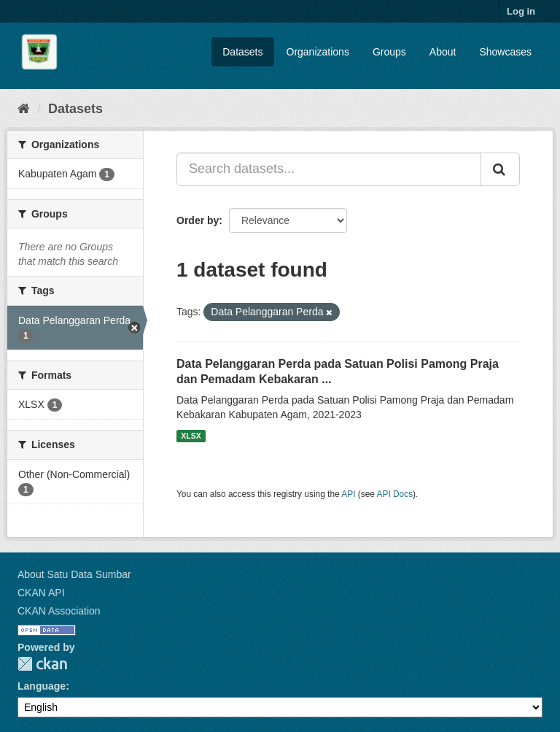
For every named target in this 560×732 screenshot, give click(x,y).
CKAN (42, 664)
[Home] (24, 109)
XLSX (191, 436)
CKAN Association (59, 611)
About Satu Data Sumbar (74, 574)
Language (42, 686)
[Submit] (500, 169)
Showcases (505, 52)
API (348, 494)
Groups (389, 52)
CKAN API (41, 593)
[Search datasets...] (329, 169)
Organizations (318, 52)
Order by (198, 220)
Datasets (242, 52)
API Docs (395, 494)
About (443, 52)
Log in (521, 11)
